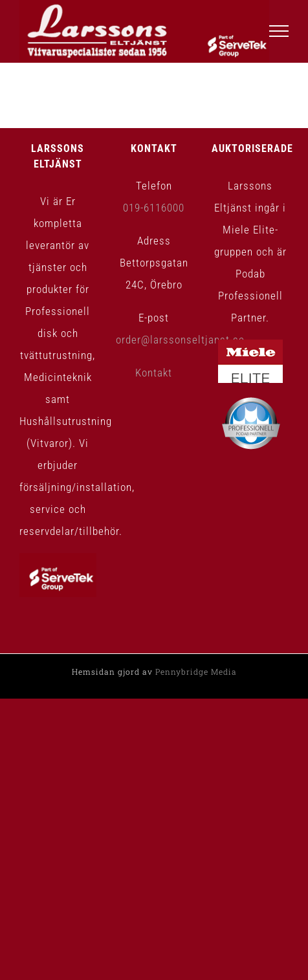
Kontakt (154, 373)
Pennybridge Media (196, 671)
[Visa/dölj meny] (279, 31)
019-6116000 (154, 208)
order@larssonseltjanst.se (180, 340)
